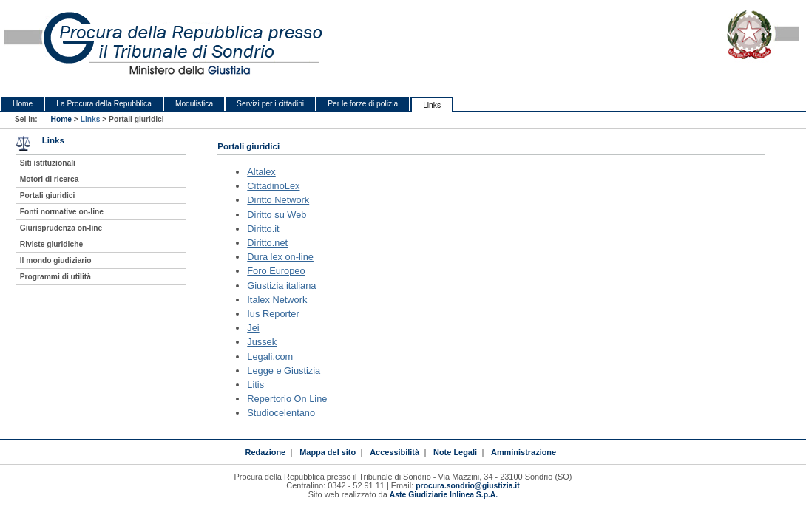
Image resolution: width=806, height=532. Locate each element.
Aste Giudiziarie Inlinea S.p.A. (444, 495)
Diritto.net (267, 243)
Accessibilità (394, 452)
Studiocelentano (281, 413)
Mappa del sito (328, 452)
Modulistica (194, 104)
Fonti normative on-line (62, 212)
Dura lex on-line (280, 257)
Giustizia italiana (281, 286)
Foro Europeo (276, 271)
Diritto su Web (277, 215)
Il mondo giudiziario (56, 260)
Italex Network (277, 300)
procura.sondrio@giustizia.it (467, 486)
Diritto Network (278, 200)
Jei (253, 328)
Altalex (261, 172)
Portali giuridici (48, 195)
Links (432, 105)
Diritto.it (263, 229)
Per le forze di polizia (363, 104)
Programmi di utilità (55, 277)
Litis (255, 385)
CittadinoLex (273, 186)
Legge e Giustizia (284, 371)
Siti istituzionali (48, 163)
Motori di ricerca (50, 179)
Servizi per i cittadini (270, 104)
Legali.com (270, 357)
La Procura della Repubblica (104, 104)
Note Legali (455, 452)
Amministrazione (524, 452)
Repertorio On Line (287, 399)
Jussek (262, 342)
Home (23, 104)
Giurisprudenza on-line (61, 228)
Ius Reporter (273, 314)
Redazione (265, 452)
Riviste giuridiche (51, 244)
